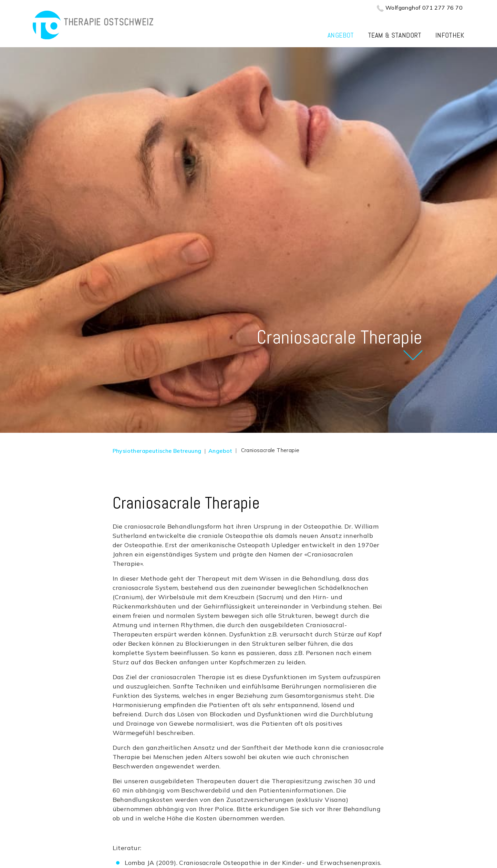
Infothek (450, 35)
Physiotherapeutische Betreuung (157, 451)
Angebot (341, 35)
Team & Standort (395, 35)
